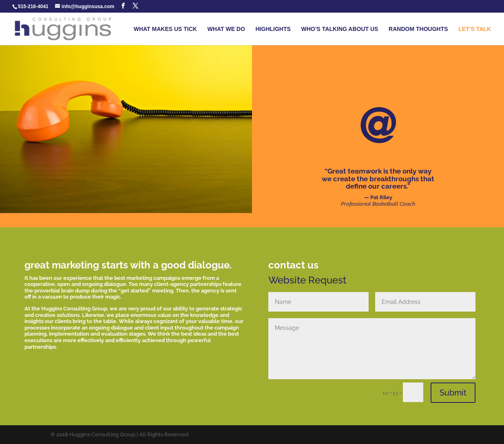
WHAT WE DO (226, 29)
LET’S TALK (475, 29)
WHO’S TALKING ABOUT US (339, 29)
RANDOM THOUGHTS (418, 29)
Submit (453, 393)
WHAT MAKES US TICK (165, 29)
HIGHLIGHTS (273, 29)
